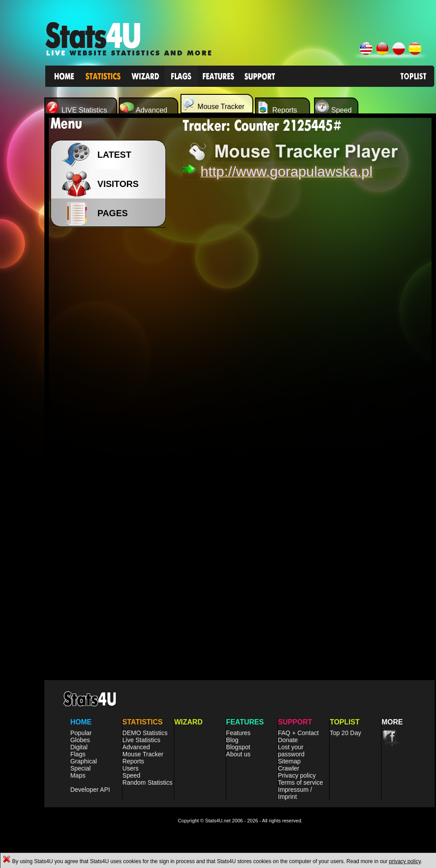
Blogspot (238, 747)
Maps (78, 775)
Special (80, 768)
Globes (80, 740)
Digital (79, 747)
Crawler (289, 768)
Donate (288, 740)
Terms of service (301, 782)
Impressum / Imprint (295, 793)
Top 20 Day (345, 733)
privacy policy (405, 861)
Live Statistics (141, 740)
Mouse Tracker (143, 754)
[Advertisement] (111, 372)
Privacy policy (297, 775)
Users (131, 768)
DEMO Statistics (145, 733)
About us (238, 754)
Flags (78, 754)
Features (238, 733)
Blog (232, 740)
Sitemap (289, 761)
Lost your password (291, 751)
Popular (81, 733)
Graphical (83, 761)
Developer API (90, 790)
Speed (131, 775)
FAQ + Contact (299, 733)
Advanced (136, 747)
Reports (133, 761)
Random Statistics (147, 782)
